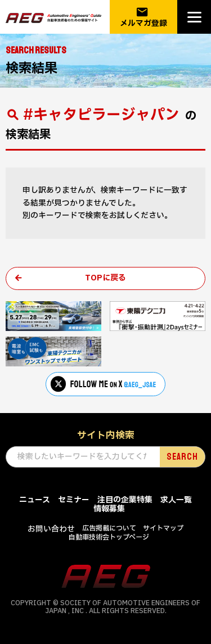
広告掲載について (109, 528)
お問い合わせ (51, 529)
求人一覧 (176, 500)
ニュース (35, 500)
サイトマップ (163, 528)
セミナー (74, 500)
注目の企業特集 (125, 500)
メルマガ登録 (143, 17)
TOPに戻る (105, 278)
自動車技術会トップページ (109, 537)
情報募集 (109, 509)
